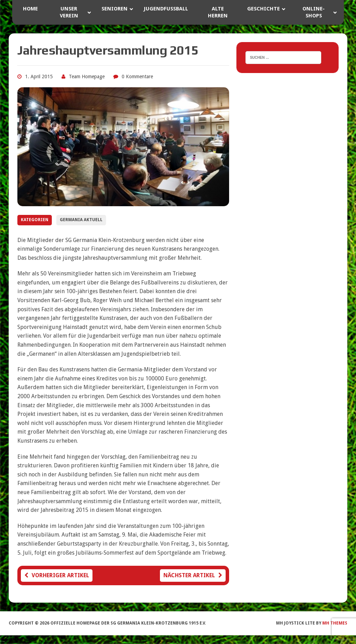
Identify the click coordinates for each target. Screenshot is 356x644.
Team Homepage (87, 77)
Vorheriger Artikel (57, 575)
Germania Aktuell (81, 220)
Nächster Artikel (193, 575)
